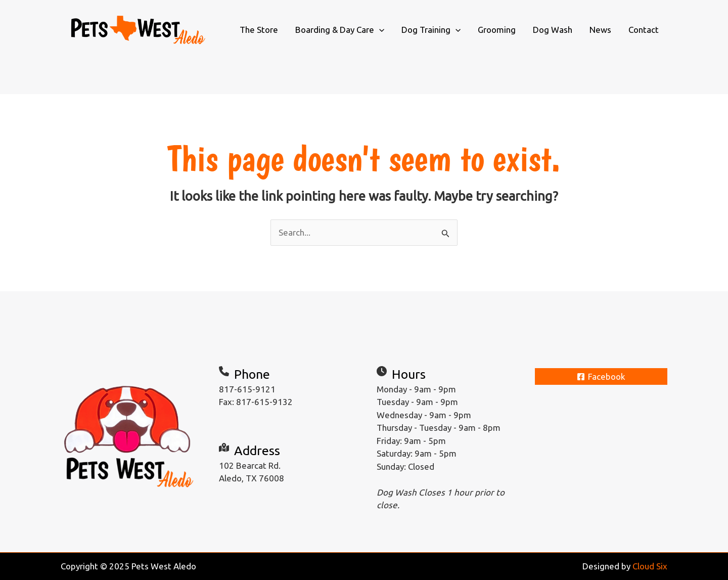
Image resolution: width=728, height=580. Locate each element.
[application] (379, 30)
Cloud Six (650, 566)
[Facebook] (601, 376)
